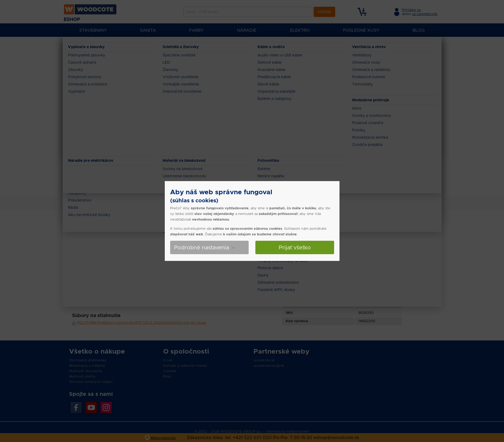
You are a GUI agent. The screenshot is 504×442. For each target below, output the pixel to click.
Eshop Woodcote (88, 46)
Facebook (76, 408)
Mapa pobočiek (163, 438)
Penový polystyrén (233, 46)
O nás (168, 360)
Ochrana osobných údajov (91, 382)
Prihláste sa (411, 10)
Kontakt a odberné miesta (185, 366)
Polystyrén (203, 46)
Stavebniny (117, 46)
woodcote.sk (264, 360)
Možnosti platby (82, 376)
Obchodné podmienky (88, 360)
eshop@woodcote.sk (336, 437)
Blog (167, 376)
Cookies (170, 371)
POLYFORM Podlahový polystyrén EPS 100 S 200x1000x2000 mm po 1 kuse (313, 46)
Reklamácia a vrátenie (87, 366)
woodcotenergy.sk (269, 366)
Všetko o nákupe (97, 351)
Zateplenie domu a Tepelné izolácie (160, 46)
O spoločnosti (186, 351)
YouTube (91, 408)
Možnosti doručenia (85, 371)
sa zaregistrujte (425, 14)
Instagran (106, 408)
